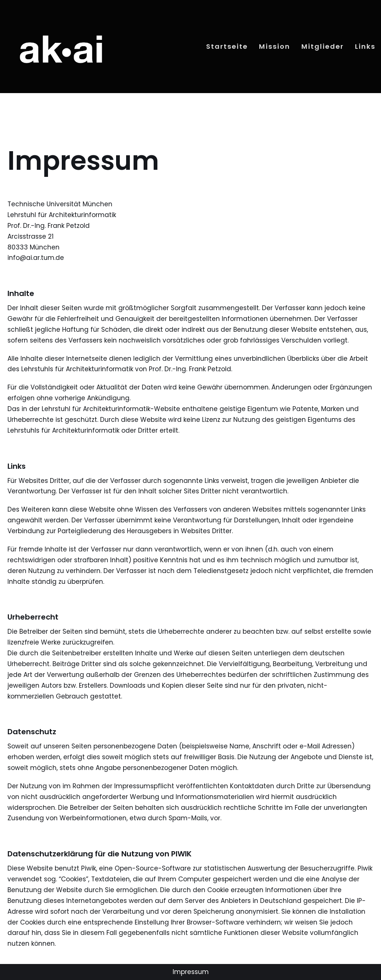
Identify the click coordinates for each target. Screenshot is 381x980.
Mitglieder (323, 46)
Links (365, 46)
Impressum (191, 972)
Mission (275, 46)
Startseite (227, 46)
